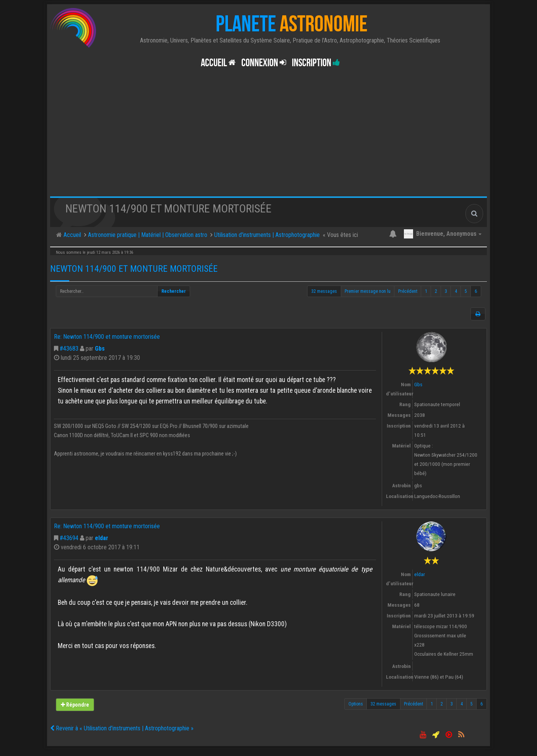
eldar (102, 538)
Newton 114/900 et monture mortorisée (134, 269)
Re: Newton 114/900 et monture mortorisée (107, 337)
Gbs (100, 349)
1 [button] (426, 291)
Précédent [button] (408, 291)
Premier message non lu (368, 291)
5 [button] (466, 291)
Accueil (218, 63)
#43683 (69, 349)
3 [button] (446, 291)
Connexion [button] (264, 63)
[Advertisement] (268, 139)
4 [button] (456, 291)
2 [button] (436, 291)
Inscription (316, 63)
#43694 (69, 538)
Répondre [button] (75, 705)
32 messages (324, 291)
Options (356, 704)
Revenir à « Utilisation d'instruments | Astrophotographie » (122, 728)
